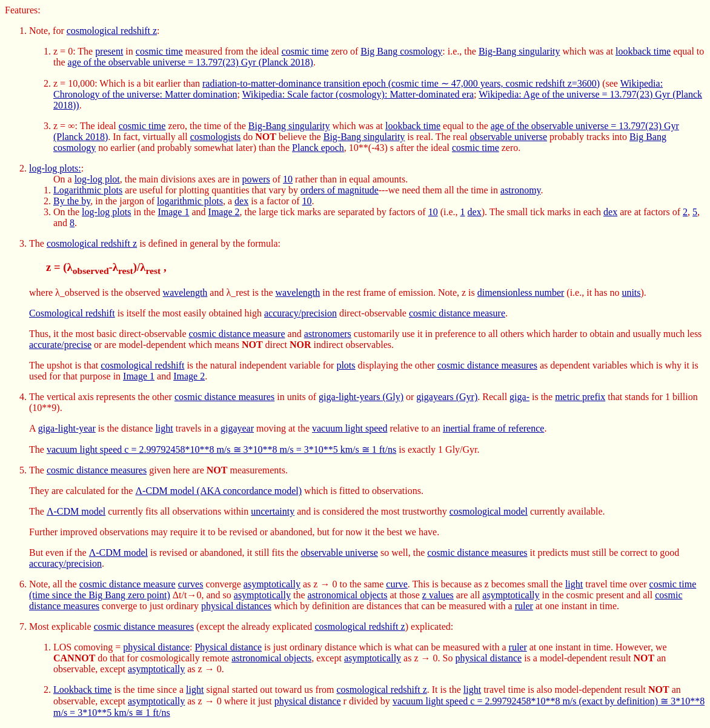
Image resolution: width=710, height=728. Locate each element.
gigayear (237, 428)
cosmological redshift (142, 365)
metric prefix (580, 397)
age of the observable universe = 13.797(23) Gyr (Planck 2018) (191, 62)
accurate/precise (60, 345)
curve (397, 584)
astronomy (521, 190)
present (109, 51)
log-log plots (106, 212)
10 (288, 179)
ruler (524, 606)
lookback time (643, 51)
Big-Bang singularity (519, 51)
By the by (72, 201)
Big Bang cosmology (401, 51)
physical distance (156, 647)
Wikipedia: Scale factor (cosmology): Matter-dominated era (358, 94)
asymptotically (272, 584)
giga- (519, 397)
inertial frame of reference (493, 428)
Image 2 (224, 212)
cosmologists (216, 137)
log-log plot (97, 179)
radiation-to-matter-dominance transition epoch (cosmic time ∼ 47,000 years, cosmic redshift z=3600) (401, 83)
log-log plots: (55, 168)
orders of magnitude (340, 190)
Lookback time (82, 690)
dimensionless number (521, 292)
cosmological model (489, 511)
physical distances (236, 606)
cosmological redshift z (112, 31)
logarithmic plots (190, 201)
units (631, 292)
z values (438, 595)
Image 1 (173, 212)
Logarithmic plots (88, 190)
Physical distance (228, 647)
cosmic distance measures (487, 365)
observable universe (509, 137)
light (164, 428)
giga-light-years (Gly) (361, 397)
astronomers (328, 334)
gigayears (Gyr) (447, 397)
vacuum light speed (350, 428)
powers (256, 179)
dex (241, 201)
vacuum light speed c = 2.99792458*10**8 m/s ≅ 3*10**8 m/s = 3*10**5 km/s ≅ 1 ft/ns (221, 449)
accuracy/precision (300, 313)
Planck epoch (318, 148)
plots (346, 365)
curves (191, 584)
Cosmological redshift (72, 313)
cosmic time (159, 51)
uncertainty (273, 511)
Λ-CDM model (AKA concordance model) (218, 491)
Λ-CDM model (76, 511)
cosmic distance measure (457, 313)
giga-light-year (67, 428)
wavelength (185, 292)
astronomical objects (348, 595)
